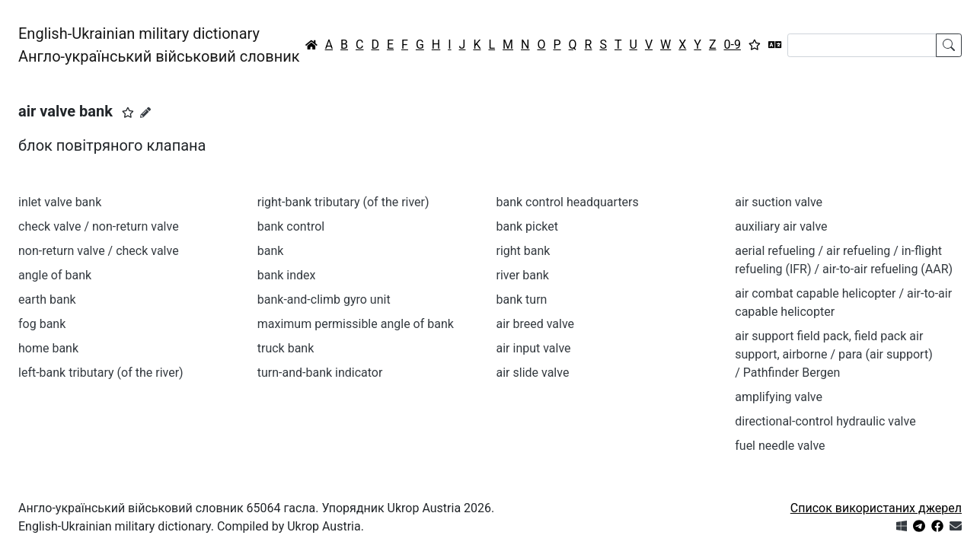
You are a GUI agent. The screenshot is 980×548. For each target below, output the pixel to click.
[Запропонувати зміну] (145, 113)
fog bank (42, 324)
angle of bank (55, 275)
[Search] (862, 45)
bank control (291, 226)
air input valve (534, 348)
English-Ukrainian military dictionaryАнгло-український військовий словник (159, 45)
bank (271, 251)
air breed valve (536, 324)
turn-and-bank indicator (320, 373)
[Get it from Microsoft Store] (902, 526)
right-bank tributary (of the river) (343, 202)
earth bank (47, 299)
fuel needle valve (780, 446)
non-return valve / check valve (99, 251)
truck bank (286, 348)
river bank (523, 275)
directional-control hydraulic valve (825, 421)
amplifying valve (779, 397)
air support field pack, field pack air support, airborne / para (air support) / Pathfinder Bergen (833, 354)
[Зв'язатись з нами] (956, 526)
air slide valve (533, 373)
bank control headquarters (568, 202)
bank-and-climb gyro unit (324, 299)
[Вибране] (755, 45)
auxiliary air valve (781, 226)
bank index (287, 275)
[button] (128, 113)
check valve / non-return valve (99, 226)
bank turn (522, 299)
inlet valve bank (60, 202)
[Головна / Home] (311, 45)
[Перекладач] (775, 45)
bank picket (528, 226)
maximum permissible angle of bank (356, 324)
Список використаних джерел (876, 508)
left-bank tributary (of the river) (101, 373)
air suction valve (779, 202)
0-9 (733, 45)
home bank (48, 348)
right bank (524, 251)
